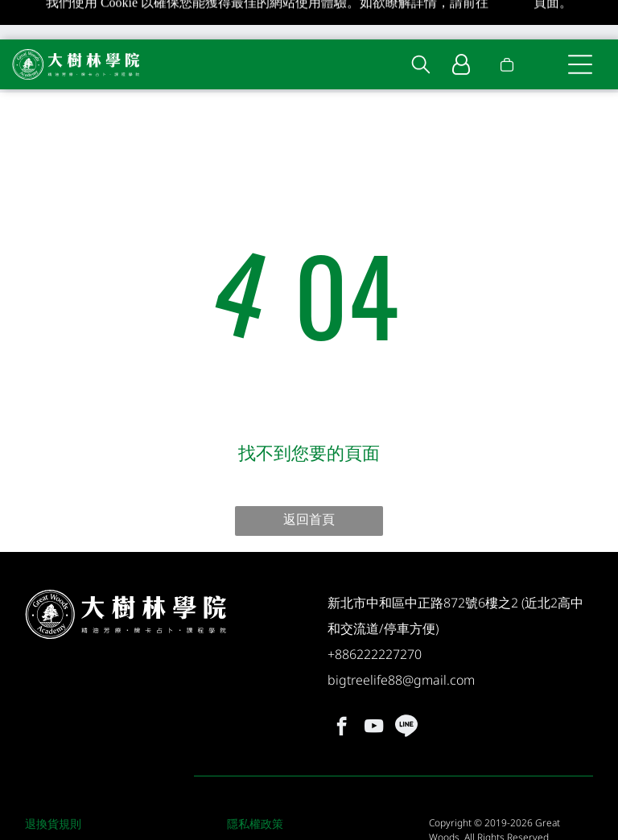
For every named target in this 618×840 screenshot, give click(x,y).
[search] (421, 27)
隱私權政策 (255, 781)
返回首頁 (309, 476)
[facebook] (342, 686)
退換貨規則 (53, 781)
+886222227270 (375, 611)
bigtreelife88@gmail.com (401, 637)
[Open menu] (580, 25)
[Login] (461, 25)
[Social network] (406, 686)
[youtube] (374, 686)
